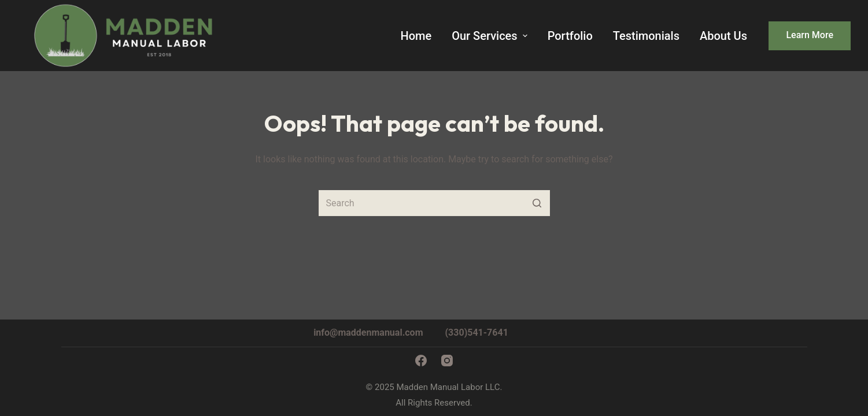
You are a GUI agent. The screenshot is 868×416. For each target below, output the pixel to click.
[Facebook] (421, 361)
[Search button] (537, 203)
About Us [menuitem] (723, 36)
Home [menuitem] (416, 36)
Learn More (810, 35)
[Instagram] (447, 361)
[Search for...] (434, 203)
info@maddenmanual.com (368, 333)
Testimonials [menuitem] (646, 36)
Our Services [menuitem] (491, 36)
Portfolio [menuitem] (570, 36)
